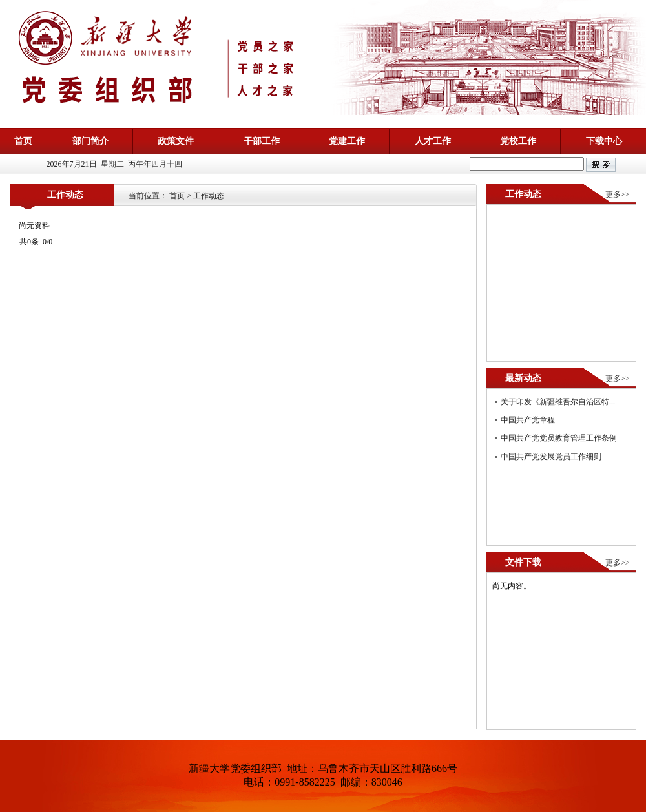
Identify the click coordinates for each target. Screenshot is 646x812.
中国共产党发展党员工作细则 (551, 457)
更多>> (618, 194)
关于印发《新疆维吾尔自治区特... (558, 402)
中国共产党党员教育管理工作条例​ (559, 438)
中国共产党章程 (528, 420)
